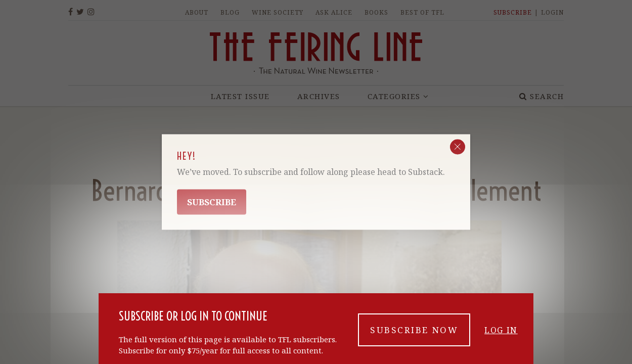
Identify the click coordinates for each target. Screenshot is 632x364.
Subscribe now (414, 330)
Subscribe (212, 202)
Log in (501, 330)
